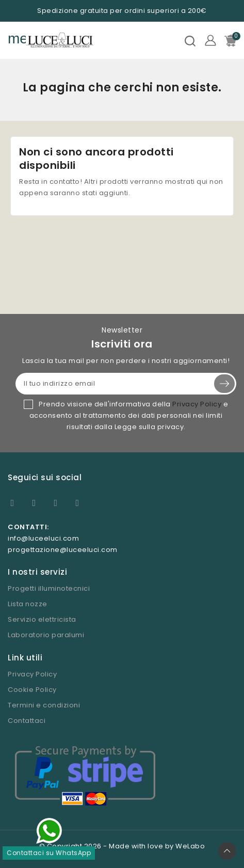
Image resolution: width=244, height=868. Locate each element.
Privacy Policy (197, 404)
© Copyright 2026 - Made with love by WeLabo (122, 846)
